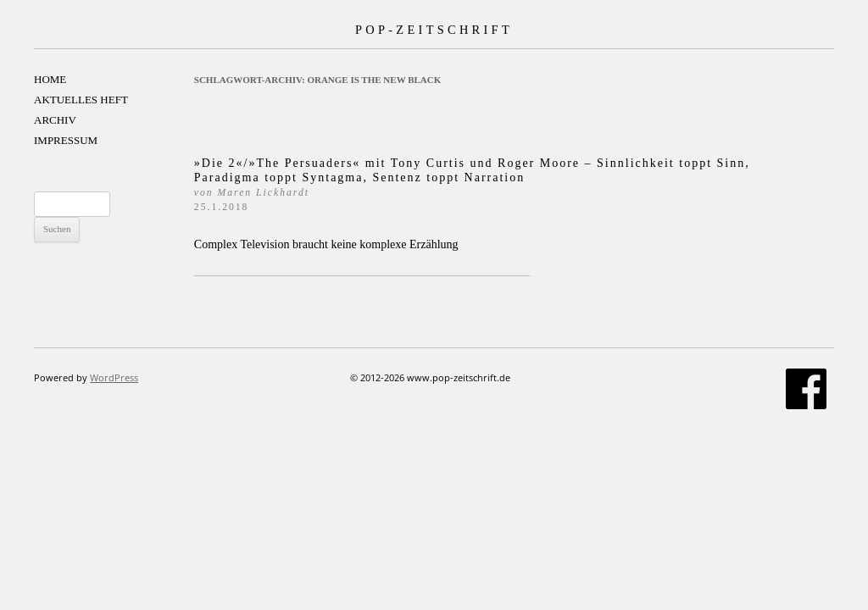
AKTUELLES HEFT (81, 100)
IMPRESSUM (66, 140)
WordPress (114, 377)
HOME (50, 79)
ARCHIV (55, 120)
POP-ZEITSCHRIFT (434, 30)
